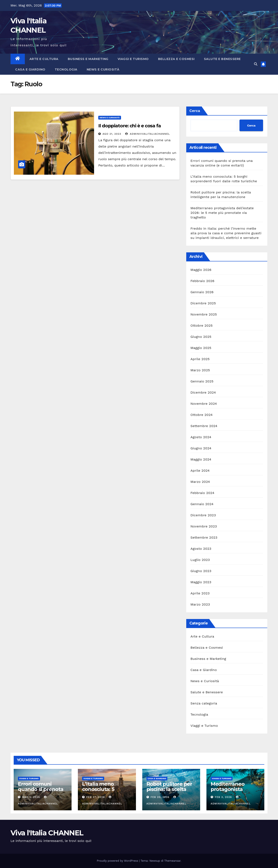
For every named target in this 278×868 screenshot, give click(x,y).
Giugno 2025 (201, 337)
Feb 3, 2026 (223, 797)
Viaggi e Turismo (133, 59)
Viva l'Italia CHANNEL (47, 833)
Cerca (195, 111)
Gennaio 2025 (202, 381)
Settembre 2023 (204, 537)
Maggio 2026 (201, 270)
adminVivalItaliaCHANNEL (148, 134)
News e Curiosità (103, 69)
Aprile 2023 (200, 593)
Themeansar (172, 861)
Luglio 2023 (200, 560)
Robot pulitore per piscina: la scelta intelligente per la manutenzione (169, 792)
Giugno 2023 (201, 571)
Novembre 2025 (204, 314)
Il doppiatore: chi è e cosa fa (130, 126)
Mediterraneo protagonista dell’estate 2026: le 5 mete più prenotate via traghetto (222, 213)
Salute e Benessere (222, 59)
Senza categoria (204, 703)
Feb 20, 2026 (160, 797)
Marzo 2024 (200, 482)
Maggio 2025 (201, 348)
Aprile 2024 (200, 471)
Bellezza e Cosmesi (176, 59)
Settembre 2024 (204, 426)
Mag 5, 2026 (31, 797)
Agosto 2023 (201, 549)
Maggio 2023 (201, 582)
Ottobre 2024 (202, 415)
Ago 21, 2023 (112, 134)
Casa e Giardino (30, 69)
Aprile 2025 (200, 359)
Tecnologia (66, 69)
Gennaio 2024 (202, 504)
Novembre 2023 (204, 526)
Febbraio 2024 (202, 493)
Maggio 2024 (201, 459)
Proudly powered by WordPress (118, 861)
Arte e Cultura (44, 59)
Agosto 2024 (201, 437)
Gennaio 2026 (202, 292)
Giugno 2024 (201, 448)
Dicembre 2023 (203, 515)
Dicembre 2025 (203, 303)
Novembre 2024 (204, 404)
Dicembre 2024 (203, 392)
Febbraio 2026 (202, 281)
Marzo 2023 (200, 604)
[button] (256, 64)
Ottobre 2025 (202, 325)
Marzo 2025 (200, 370)
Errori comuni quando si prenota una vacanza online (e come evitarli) (41, 792)
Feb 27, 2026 (95, 797)
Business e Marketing (88, 59)
